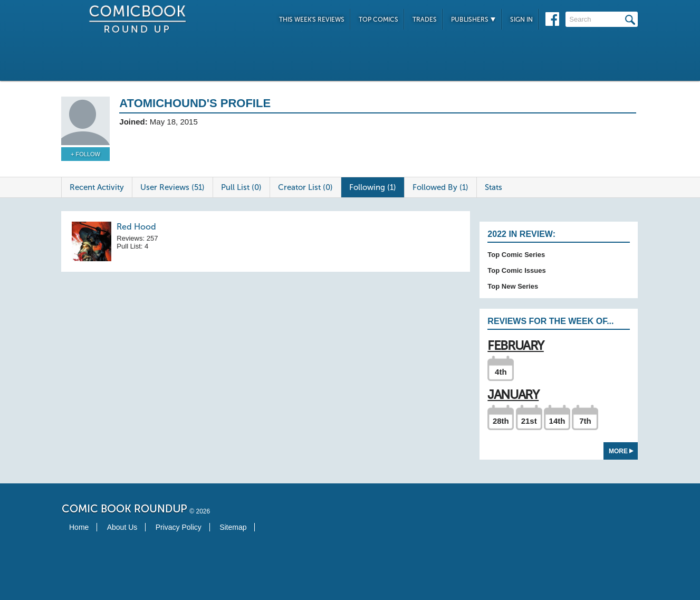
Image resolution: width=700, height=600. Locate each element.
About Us (122, 527)
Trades (425, 20)
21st (529, 421)
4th (501, 372)
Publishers (473, 20)
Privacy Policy (179, 527)
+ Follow (85, 154)
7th (585, 421)
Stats (493, 187)
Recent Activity (97, 187)
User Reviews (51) (172, 187)
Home (79, 527)
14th (557, 421)
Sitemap (233, 527)
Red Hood (136, 227)
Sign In (521, 20)
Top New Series (513, 286)
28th (501, 421)
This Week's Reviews (312, 20)
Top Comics (378, 20)
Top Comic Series (516, 255)
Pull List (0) (241, 187)
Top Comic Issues (516, 270)
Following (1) (373, 187)
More (621, 451)
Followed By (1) (440, 187)
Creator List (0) (305, 187)
